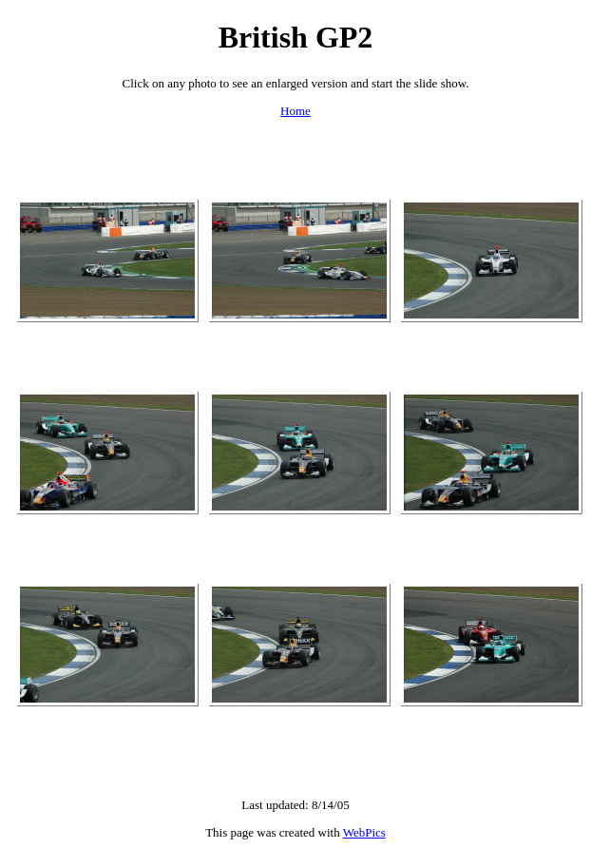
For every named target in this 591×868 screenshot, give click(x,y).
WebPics (364, 832)
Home (295, 111)
